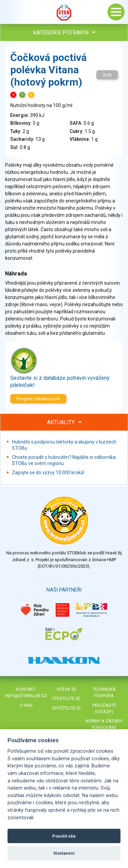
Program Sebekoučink (38, 399)
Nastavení (64, 853)
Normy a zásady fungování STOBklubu (104, 727)
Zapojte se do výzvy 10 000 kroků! (48, 473)
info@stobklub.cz (26, 696)
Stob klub (64, 12)
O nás (26, 705)
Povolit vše (64, 836)
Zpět (107, 75)
